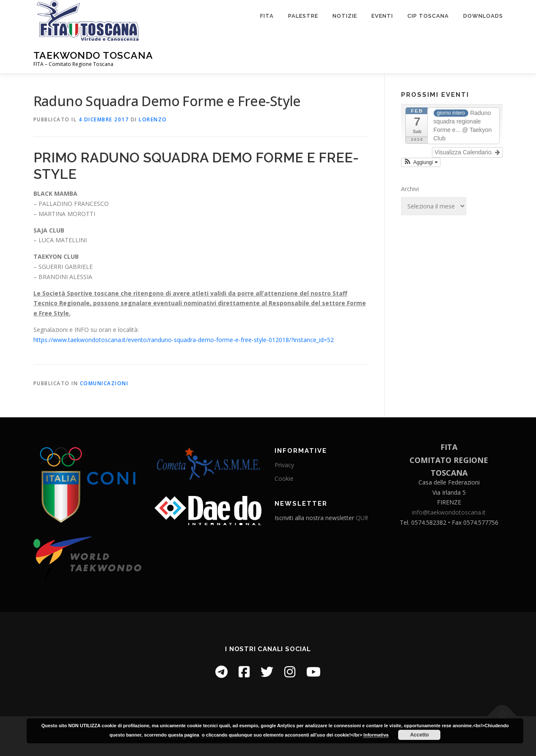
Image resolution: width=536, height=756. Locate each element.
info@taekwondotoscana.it (449, 512)
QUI (361, 518)
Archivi (410, 189)
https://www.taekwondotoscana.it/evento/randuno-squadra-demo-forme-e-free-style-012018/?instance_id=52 (184, 340)
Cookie (284, 478)
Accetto (419, 735)
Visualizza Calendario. (467, 152)
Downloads (483, 16)
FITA (267, 16)
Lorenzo (153, 119)
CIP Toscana (428, 16)
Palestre (303, 16)
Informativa (376, 735)
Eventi (382, 16)
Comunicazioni (104, 383)
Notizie (345, 16)
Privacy (284, 465)
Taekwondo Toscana (93, 55)
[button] (421, 162)
